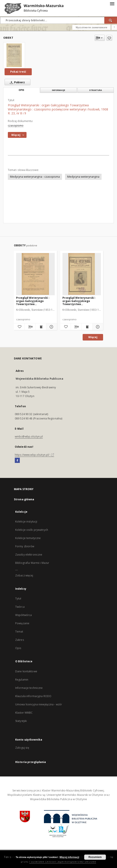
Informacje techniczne (29, 688)
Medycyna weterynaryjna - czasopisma (35, 177)
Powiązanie (22, 623)
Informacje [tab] (58, 90)
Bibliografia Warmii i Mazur (32, 563)
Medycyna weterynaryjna (83, 177)
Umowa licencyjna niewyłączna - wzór (39, 704)
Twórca (20, 607)
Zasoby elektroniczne (29, 555)
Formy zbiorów (25, 546)
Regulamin (22, 680)
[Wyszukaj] (111, 20)
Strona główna (24, 499)
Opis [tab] (21, 90)
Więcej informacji (69, 857)
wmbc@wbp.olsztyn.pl (29, 437)
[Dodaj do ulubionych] (109, 38)
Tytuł (18, 598)
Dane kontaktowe (26, 671)
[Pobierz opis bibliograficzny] (30, 327)
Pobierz (16, 82)
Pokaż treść (18, 72)
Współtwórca (23, 615)
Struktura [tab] (96, 90)
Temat (19, 632)
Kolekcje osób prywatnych (32, 530)
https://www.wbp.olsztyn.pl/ (34, 455)
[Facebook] (17, 461)
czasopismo (16, 126)
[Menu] (112, 3)
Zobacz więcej (24, 575)
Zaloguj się (22, 748)
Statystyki (21, 721)
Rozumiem (95, 857)
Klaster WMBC (24, 713)
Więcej (93, 337)
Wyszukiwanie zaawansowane (91, 27)
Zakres (20, 640)
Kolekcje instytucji (26, 522)
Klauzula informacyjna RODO (33, 696)
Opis (18, 648)
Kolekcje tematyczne (28, 538)
